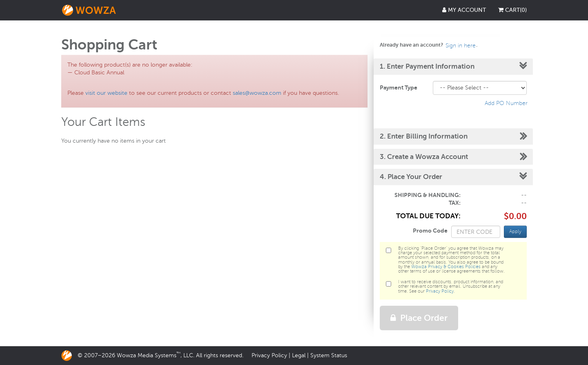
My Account (464, 10)
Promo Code (430, 231)
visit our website (106, 93)
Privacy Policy (440, 291)
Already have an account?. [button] (429, 45)
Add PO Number (506, 103)
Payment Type (399, 87)
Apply (515, 232)
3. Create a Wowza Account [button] (424, 157)
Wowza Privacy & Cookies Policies (446, 267)
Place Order (419, 318)
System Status (329, 355)
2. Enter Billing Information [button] (424, 136)
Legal (299, 355)
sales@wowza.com (257, 93)
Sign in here (461, 46)
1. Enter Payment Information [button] (427, 66)
